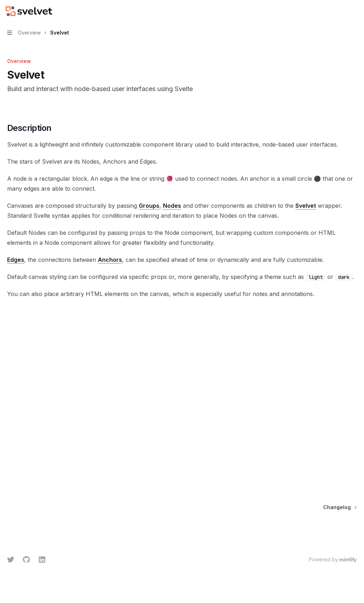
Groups (149, 206)
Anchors (110, 260)
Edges (16, 260)
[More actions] (355, 11)
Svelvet (306, 206)
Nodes (172, 206)
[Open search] (341, 11)
